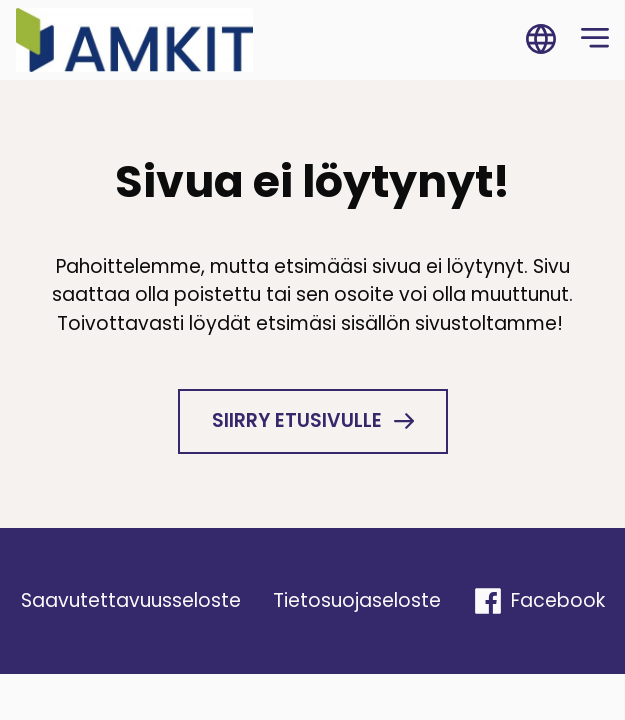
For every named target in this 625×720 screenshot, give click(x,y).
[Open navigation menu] (595, 40)
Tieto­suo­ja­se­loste (357, 600)
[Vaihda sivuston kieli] (541, 40)
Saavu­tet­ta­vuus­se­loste (131, 600)
